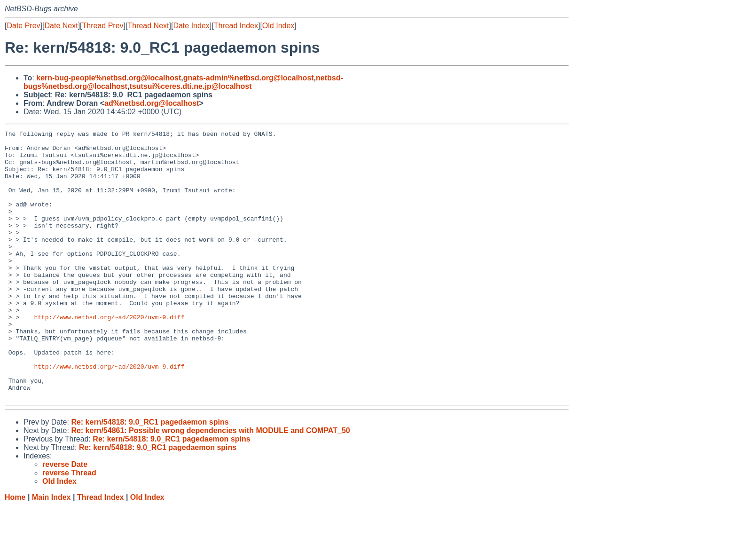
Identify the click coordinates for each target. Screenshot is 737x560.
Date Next (61, 26)
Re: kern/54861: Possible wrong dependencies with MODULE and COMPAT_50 (210, 484)
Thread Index (236, 26)
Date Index (191, 26)
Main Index (51, 551)
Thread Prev (103, 26)
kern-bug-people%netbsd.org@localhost (109, 78)
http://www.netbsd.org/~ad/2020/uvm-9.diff (109, 355)
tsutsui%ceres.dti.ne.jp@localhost (190, 86)
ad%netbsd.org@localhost (152, 103)
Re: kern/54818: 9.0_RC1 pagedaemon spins (150, 476)
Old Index (278, 26)
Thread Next (148, 26)
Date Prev (23, 26)
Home (15, 551)
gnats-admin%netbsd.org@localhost (249, 78)
